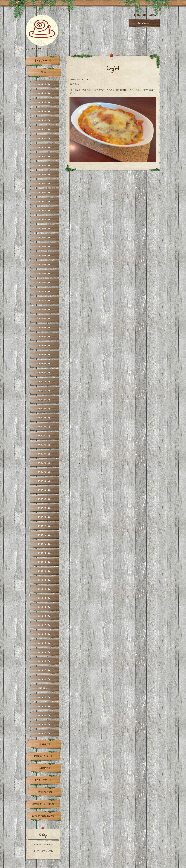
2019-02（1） (45, 670)
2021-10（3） (45, 391)
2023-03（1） (45, 264)
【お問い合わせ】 (44, 792)
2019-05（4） (45, 643)
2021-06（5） (45, 427)
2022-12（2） (45, 292)
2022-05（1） (45, 337)
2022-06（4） (45, 328)
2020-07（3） (45, 526)
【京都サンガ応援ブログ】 (44, 816)
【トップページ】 (43, 61)
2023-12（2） (45, 201)
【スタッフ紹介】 (43, 780)
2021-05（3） (45, 436)
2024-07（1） (45, 156)
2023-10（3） (45, 219)
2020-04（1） (45, 544)
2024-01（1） (45, 192)
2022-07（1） (45, 319)
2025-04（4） (45, 111)
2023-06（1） (45, 246)
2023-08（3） (45, 228)
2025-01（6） (45, 138)
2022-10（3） (45, 301)
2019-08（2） (45, 616)
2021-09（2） (45, 400)
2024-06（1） (45, 165)
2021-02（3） (45, 463)
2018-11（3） (45, 697)
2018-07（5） (45, 733)
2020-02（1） (45, 562)
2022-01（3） (45, 373)
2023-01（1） (45, 282)
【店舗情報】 (44, 768)
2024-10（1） (45, 147)
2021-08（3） (45, 409)
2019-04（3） (45, 652)
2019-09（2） (45, 607)
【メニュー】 (44, 744)
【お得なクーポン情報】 (43, 804)
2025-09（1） (45, 93)
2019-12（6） (45, 580)
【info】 (44, 72)
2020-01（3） (45, 571)
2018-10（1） (45, 706)
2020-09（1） (45, 508)
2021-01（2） (45, 472)
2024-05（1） (45, 174)
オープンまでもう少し (43, 851)
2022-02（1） (45, 364)
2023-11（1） (45, 210)
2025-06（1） (45, 102)
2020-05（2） (45, 535)
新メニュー (76, 84)
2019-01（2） (45, 679)
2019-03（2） (45, 661)
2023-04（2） (45, 255)
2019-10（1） (45, 598)
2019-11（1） (45, 589)
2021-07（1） (45, 418)
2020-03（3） (45, 553)
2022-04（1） (45, 346)
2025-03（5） (45, 120)
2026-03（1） (45, 84)
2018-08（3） (45, 724)
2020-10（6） (45, 499)
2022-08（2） (45, 310)
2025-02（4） (45, 129)
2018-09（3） (45, 715)
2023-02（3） (45, 273)
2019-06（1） (45, 634)
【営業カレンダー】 (43, 756)
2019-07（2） (45, 625)
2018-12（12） (45, 688)
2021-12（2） (45, 382)
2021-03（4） (45, 454)
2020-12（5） (45, 481)
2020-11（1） (45, 490)
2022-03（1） (45, 355)
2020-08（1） (45, 517)
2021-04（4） (45, 445)
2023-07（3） (45, 237)
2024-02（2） (45, 183)
